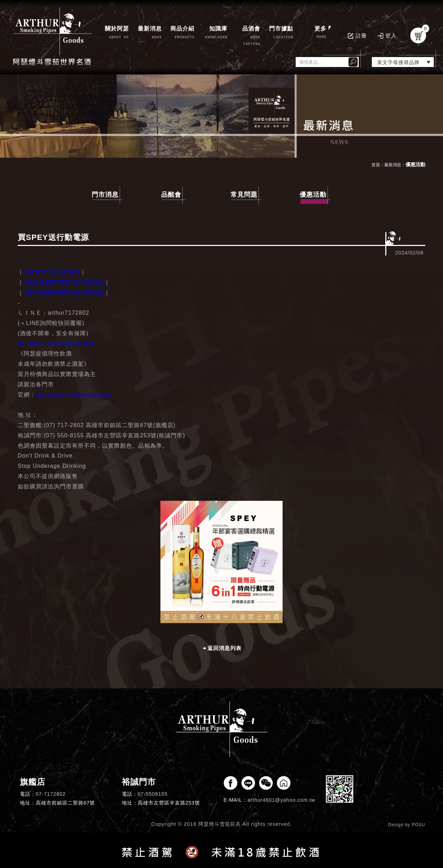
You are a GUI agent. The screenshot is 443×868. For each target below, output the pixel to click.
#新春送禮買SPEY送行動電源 (64, 282)
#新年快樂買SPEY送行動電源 (64, 293)
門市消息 (105, 195)
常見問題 (244, 195)
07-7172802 (51, 794)
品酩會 (171, 195)
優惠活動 (314, 196)
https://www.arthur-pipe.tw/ (74, 395)
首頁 (376, 165)
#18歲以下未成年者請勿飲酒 (56, 344)
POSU (419, 825)
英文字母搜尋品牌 (398, 62)
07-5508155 (153, 794)
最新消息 (393, 165)
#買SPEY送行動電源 (52, 272)
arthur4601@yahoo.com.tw (281, 800)
